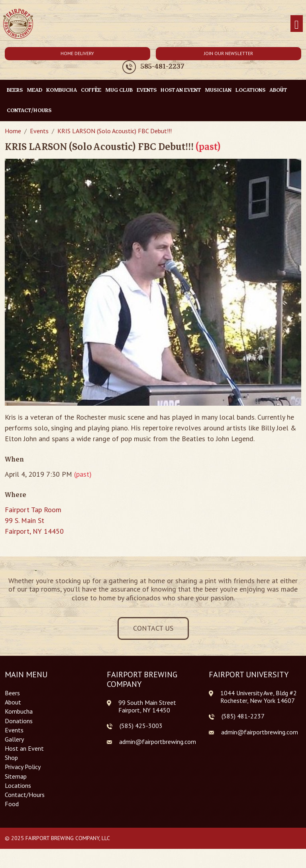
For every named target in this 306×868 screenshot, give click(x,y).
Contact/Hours (29, 110)
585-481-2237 (162, 67)
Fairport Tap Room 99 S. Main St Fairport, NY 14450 (34, 520)
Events (147, 90)
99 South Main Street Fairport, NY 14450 (147, 706)
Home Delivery (77, 53)
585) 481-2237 (244, 716)
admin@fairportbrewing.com (158, 742)
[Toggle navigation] (297, 24)
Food (12, 804)
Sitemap (16, 776)
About (13, 702)
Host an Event (181, 90)
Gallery (14, 739)
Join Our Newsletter (229, 53)
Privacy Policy (23, 767)
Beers (15, 90)
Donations (19, 721)
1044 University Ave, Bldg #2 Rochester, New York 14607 (259, 697)
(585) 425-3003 (141, 726)
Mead (34, 90)
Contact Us (153, 628)
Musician (218, 90)
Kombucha (62, 90)
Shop (11, 758)
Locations (250, 90)
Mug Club (119, 90)
